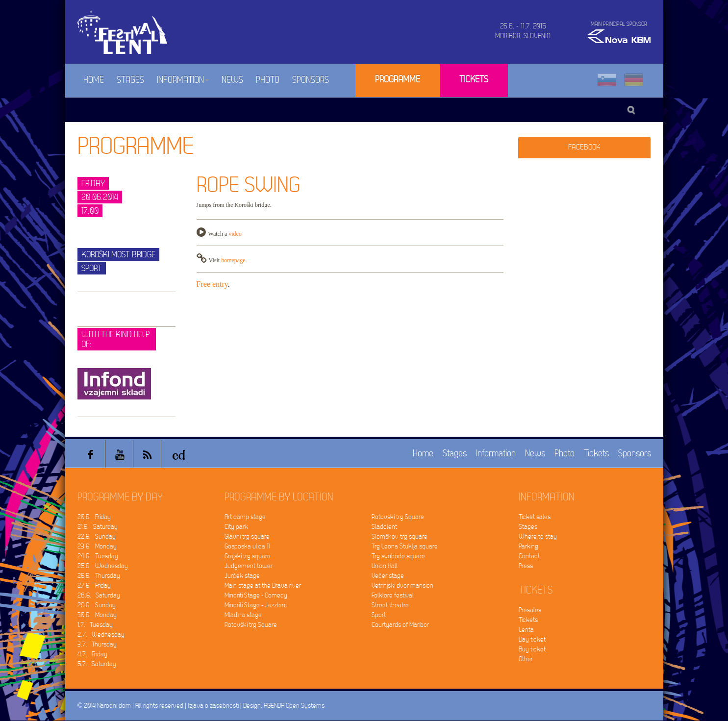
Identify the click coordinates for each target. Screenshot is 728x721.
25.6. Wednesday (103, 566)
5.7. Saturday (97, 664)
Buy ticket (532, 649)
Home (94, 80)
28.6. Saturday (99, 595)
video (235, 234)
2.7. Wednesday (101, 634)
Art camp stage (245, 517)
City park (236, 527)
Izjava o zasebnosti (213, 706)
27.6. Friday (94, 585)
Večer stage (388, 576)
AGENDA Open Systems (294, 706)
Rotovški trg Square (251, 625)
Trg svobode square (398, 556)
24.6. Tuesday (98, 556)
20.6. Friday (94, 517)
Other (526, 659)
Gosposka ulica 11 (247, 546)
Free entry (212, 284)
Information (183, 80)
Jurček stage (242, 576)
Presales (530, 610)
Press (526, 566)
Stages (130, 80)
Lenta (526, 630)
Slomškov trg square (400, 536)
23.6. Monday (97, 546)
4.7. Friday (92, 654)
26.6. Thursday (99, 576)
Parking (528, 546)
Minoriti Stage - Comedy (256, 595)
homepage (233, 260)
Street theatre (390, 605)
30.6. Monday (97, 615)
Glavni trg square (247, 536)
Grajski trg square (248, 556)
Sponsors (311, 80)
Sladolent (384, 527)
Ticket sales (535, 517)
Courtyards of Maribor (400, 625)
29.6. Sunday (97, 605)
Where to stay (538, 536)
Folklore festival (393, 595)
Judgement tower (249, 566)
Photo (268, 80)
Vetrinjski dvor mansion (402, 585)
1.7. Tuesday (95, 625)
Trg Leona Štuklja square (405, 546)
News (232, 80)
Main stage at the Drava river (263, 585)
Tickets (474, 80)
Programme (398, 80)
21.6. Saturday (98, 527)
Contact (529, 556)
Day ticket (532, 639)
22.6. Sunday (97, 536)
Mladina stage (243, 615)
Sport (379, 615)
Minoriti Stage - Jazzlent (256, 605)
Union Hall (385, 566)
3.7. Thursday (97, 644)
